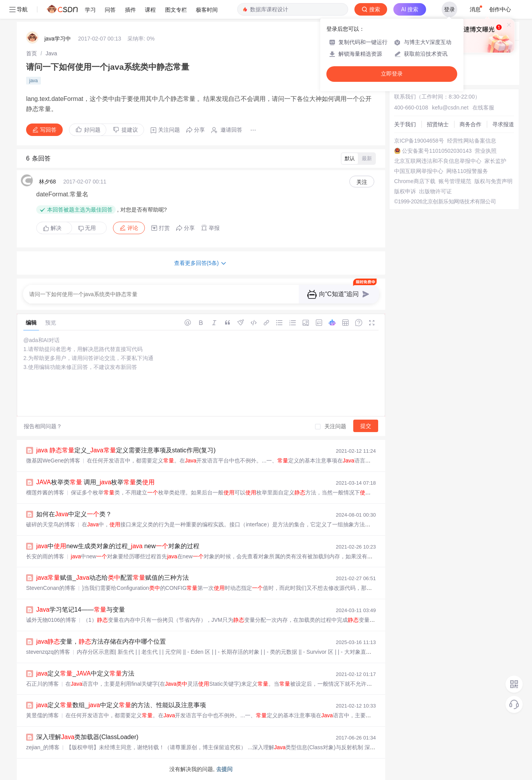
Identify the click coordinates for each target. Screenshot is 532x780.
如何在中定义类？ (74, 514)
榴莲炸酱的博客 (45, 492)
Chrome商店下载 (415, 181)
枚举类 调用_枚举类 (95, 482)
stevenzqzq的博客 (48, 652)
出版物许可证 (435, 191)
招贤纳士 (438, 124)
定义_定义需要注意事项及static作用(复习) (126, 450)
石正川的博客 (42, 684)
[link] (32, 53)
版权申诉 (405, 191)
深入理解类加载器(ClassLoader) (87, 737)
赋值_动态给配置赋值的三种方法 (113, 578)
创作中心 (500, 9)
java (33, 81)
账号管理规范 (455, 181)
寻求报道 (503, 124)
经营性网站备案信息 (472, 141)
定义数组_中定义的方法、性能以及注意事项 (121, 705)
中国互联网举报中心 (419, 171)
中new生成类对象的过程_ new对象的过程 (118, 546)
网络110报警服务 (467, 171)
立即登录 (392, 74)
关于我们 (405, 124)
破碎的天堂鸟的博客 (51, 524)
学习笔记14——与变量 (81, 610)
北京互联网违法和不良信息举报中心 (438, 161)
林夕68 (48, 182)
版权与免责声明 (493, 181)
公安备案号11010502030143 (437, 151)
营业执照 (486, 151)
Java (51, 53)
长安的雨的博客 (45, 556)
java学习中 (58, 39)
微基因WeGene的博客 (53, 461)
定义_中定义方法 (85, 673)
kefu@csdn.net (450, 108)
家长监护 (495, 161)
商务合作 (470, 124)
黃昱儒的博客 (42, 715)
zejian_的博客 (43, 747)
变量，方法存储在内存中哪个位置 (101, 641)
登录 (449, 9)
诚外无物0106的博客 (51, 620)
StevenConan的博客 (51, 588)
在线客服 (483, 108)
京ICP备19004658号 (419, 141)
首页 (32, 53)
